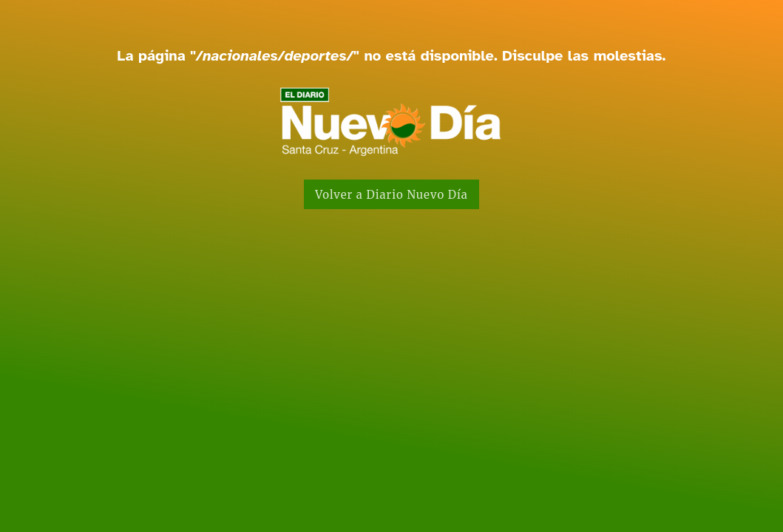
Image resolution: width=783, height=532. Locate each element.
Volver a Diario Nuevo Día (391, 195)
